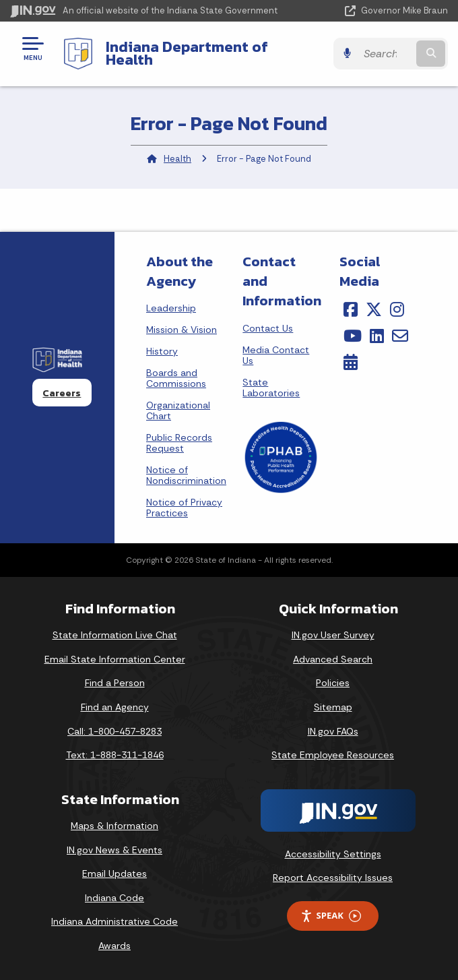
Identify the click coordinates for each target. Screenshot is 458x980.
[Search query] (385, 54)
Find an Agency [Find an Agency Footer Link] (115, 707)
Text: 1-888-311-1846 (115, 755)
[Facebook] (351, 309)
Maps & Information (115, 826)
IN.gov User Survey (333, 635)
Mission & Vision (182, 330)
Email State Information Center (115, 659)
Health (177, 159)
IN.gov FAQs (333, 731)
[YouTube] (353, 336)
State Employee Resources (333, 755)
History (162, 351)
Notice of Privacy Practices (184, 508)
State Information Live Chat (115, 635)
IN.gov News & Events (115, 850)
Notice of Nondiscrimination (186, 475)
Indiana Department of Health (187, 53)
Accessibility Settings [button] (333, 854)
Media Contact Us (276, 355)
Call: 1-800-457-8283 (115, 731)
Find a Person (115, 683)
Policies (333, 683)
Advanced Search (333, 659)
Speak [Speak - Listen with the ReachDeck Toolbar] (331, 916)
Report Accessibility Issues (333, 878)
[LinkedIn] (377, 336)
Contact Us (268, 328)
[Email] (400, 336)
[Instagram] (397, 309)
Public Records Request (179, 443)
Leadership (171, 308)
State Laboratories (271, 388)
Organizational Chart (178, 410)
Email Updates (115, 874)
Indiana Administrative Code (115, 921)
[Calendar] (351, 362)
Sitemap (333, 707)
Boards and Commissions (176, 378)
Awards (115, 946)
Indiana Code (115, 898)
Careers (62, 393)
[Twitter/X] (374, 309)
